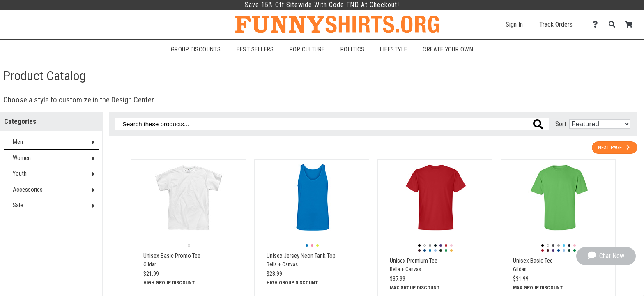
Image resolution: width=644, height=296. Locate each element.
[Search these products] (332, 124)
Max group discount (415, 288)
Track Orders (556, 24)
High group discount (169, 283)
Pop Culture (307, 49)
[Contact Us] (597, 24)
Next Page (615, 147)
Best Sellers (255, 49)
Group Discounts (196, 49)
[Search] (614, 24)
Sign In (514, 24)
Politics (353, 49)
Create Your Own (448, 49)
